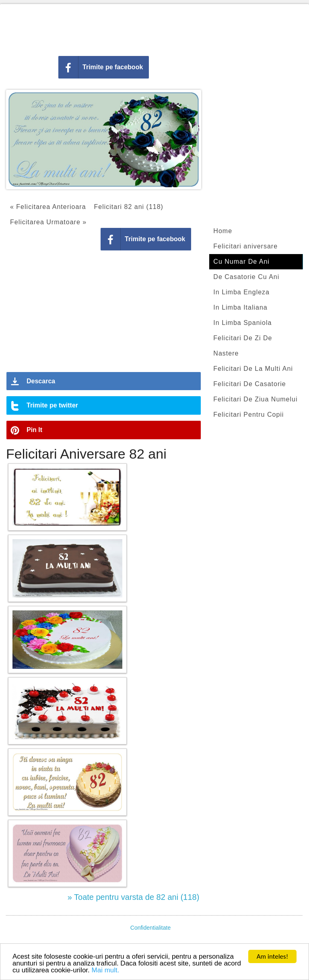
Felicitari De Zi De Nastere (243, 346)
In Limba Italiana (240, 307)
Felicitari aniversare (245, 246)
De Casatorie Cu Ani (246, 277)
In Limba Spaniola (242, 323)
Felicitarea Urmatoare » (48, 222)
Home (223, 231)
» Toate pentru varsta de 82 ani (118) (134, 897)
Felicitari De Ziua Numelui (255, 399)
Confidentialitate (150, 928)
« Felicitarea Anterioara (48, 207)
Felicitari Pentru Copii (248, 415)
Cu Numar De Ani (241, 262)
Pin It (34, 430)
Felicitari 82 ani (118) (129, 207)
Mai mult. (106, 971)
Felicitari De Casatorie (249, 384)
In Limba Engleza (241, 292)
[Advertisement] (154, 28)
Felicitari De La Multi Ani (253, 369)
